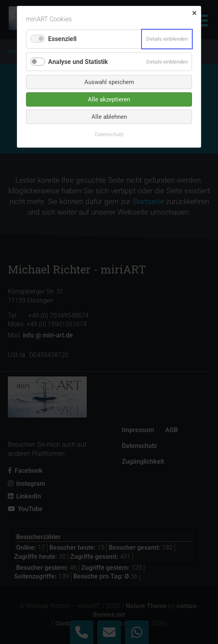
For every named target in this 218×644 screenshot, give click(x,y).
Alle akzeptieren (109, 99)
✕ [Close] (194, 13)
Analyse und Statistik (78, 62)
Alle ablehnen (109, 117)
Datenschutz (109, 134)
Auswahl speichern (109, 82)
